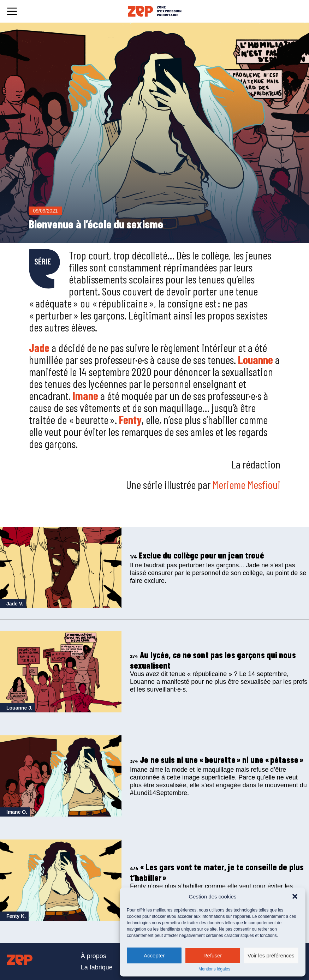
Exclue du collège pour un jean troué (197, 555)
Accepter (154, 955)
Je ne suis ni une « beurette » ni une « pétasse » (217, 760)
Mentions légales (214, 969)
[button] (295, 896)
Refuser (213, 955)
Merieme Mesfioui (246, 484)
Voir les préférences (271, 955)
